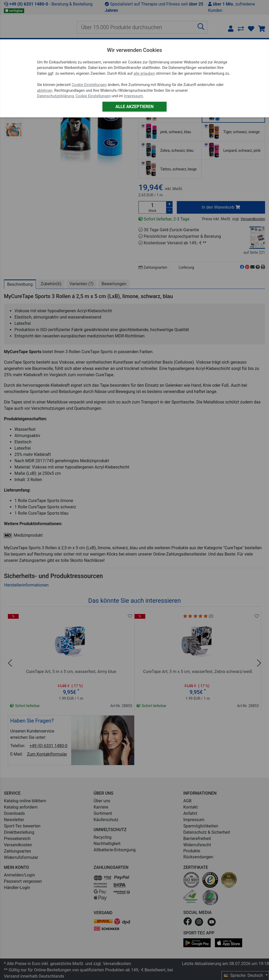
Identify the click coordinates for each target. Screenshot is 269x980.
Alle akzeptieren (134, 107)
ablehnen (45, 91)
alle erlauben (144, 74)
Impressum (133, 96)
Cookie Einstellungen (89, 85)
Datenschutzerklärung (55, 96)
